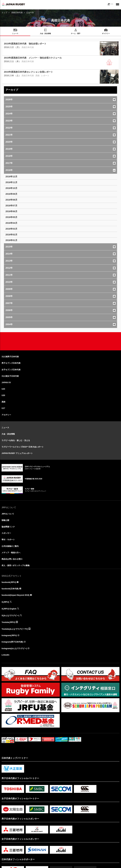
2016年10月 (11, 188)
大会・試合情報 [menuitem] (45, 33)
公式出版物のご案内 (10, 546)
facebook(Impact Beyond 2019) (16, 595)
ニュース (5, 428)
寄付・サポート (8, 540)
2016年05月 (11, 217)
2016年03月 (11, 229)
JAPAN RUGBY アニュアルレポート (17, 453)
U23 (3, 389)
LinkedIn (5, 655)
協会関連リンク (8, 527)
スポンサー (6, 533)
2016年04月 (11, 223)
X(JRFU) (5, 602)
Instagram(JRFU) (9, 635)
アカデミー (6, 415)
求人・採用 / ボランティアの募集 (16, 565)
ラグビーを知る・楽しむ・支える (16, 440)
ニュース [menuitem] (15, 33)
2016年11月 (11, 182)
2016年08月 (11, 200)
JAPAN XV (6, 383)
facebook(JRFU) (9, 582)
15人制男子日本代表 (10, 357)
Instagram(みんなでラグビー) (14, 648)
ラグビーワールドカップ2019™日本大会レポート (23, 447)
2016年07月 (11, 206)
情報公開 (5, 520)
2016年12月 (11, 177)
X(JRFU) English (9, 609)
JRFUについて (8, 514)
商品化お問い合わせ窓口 (12, 559)
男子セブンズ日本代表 (11, 363)
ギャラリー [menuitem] (106, 33)
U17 (3, 408)
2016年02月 (11, 235)
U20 (3, 395)
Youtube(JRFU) (8, 622)
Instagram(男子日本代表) (12, 642)
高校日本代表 (17, 13)
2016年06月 (11, 211)
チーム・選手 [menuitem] (76, 33)
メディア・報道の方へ (11, 553)
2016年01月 (11, 240)
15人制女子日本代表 (10, 376)
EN (112, 4)
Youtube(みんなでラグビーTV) (15, 629)
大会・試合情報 (8, 434)
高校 (3, 402)
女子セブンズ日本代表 (11, 370)
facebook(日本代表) (10, 589)
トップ (4, 13)
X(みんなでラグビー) (10, 616)
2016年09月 (11, 194)
